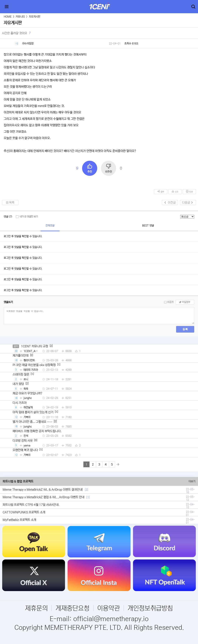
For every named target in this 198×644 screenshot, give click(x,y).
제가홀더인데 (21, 355)
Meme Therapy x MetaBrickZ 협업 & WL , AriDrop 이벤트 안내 (44, 497)
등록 (185, 329)
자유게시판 (35, 17)
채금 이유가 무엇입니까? (27, 393)
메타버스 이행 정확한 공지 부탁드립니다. (37, 431)
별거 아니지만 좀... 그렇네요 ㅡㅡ (32, 422)
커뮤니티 (20, 17)
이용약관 (109, 608)
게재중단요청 (72, 608)
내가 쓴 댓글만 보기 (29, 217)
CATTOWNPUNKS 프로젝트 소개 (24, 512)
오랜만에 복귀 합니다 (25, 450)
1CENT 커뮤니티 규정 (35, 346)
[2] (86, 490)
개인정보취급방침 (150, 608)
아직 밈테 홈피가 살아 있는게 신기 (33, 412)
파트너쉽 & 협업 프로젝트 (18, 481)
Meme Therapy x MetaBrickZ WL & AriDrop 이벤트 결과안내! (43, 490)
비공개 (170, 302)
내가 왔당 (18, 384)
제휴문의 (36, 608)
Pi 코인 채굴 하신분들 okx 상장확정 (34, 365)
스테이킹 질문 (21, 374)
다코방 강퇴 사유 (23, 441)
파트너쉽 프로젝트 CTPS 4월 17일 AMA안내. (31, 505)
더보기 (192, 481)
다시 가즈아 (20, 403)
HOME (8, 17)
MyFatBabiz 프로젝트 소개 (19, 520)
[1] (88, 497)
